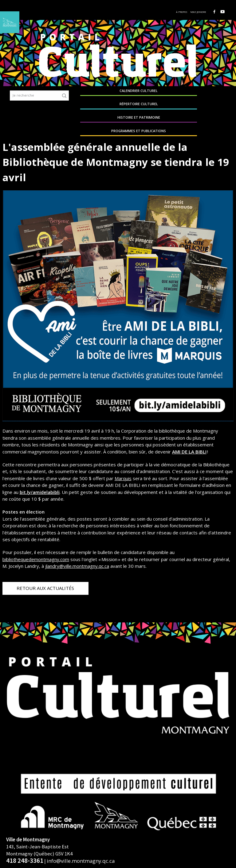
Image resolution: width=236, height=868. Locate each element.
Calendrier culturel (100, 93)
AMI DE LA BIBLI (189, 437)
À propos (184, 12)
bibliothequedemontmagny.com (36, 545)
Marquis (123, 464)
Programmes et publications (216, 93)
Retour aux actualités (45, 573)
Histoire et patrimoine (178, 93)
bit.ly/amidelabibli (40, 477)
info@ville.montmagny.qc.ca (81, 846)
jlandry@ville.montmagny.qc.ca (77, 552)
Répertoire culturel (139, 93)
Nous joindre (200, 12)
